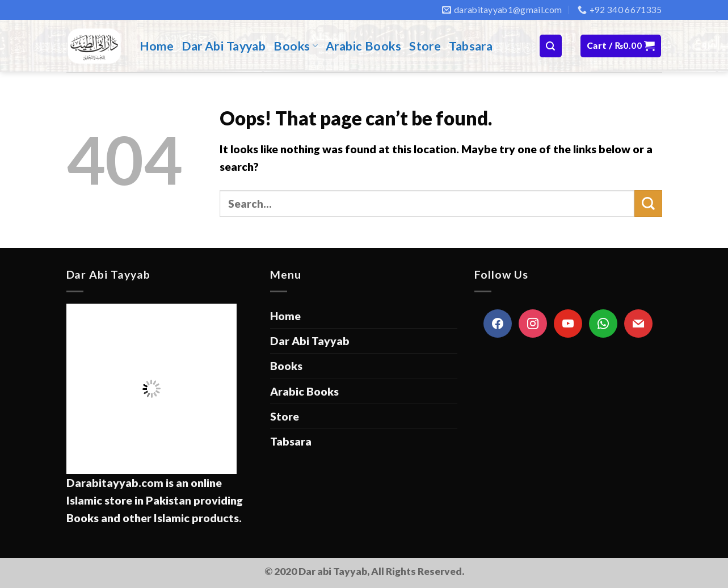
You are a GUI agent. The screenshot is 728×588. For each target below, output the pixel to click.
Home (157, 46)
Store (425, 46)
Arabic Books (363, 46)
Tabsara (471, 46)
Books (296, 46)
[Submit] (648, 203)
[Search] (551, 46)
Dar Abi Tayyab (224, 46)
